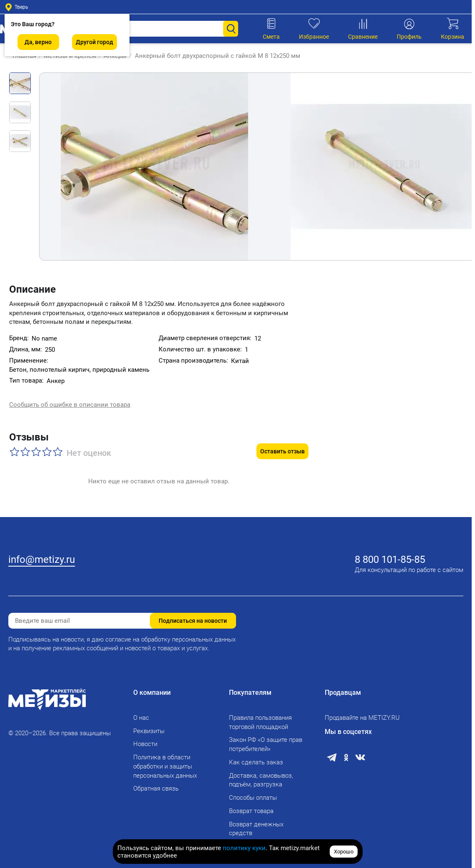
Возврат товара (251, 806)
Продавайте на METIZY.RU (362, 713)
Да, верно (38, 42)
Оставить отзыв (282, 435)
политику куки (244, 848)
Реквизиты (149, 726)
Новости (145, 739)
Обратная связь (156, 783)
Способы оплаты (253, 793)
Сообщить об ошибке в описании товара (70, 398)
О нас (141, 713)
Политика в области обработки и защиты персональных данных (165, 761)
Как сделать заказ (256, 757)
